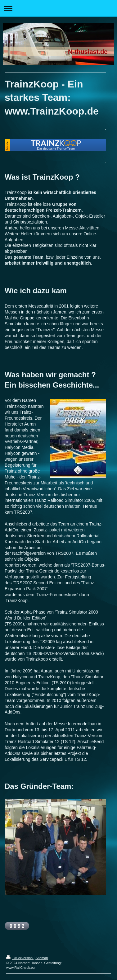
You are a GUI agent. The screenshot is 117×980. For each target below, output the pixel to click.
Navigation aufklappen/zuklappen (58, 8)
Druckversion (20, 958)
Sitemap (42, 958)
